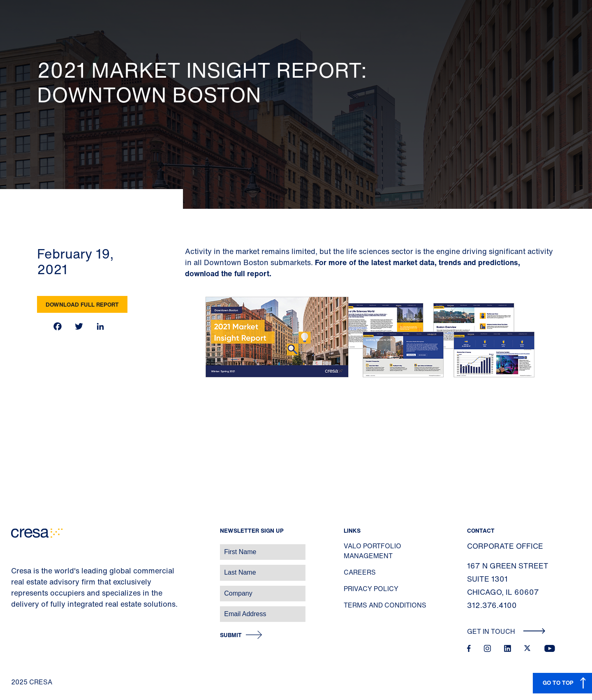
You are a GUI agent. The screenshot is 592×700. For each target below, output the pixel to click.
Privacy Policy (371, 589)
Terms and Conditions (385, 605)
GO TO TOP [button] (558, 683)
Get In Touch (506, 631)
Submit (231, 635)
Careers (360, 572)
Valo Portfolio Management (372, 551)
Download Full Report (82, 304)
